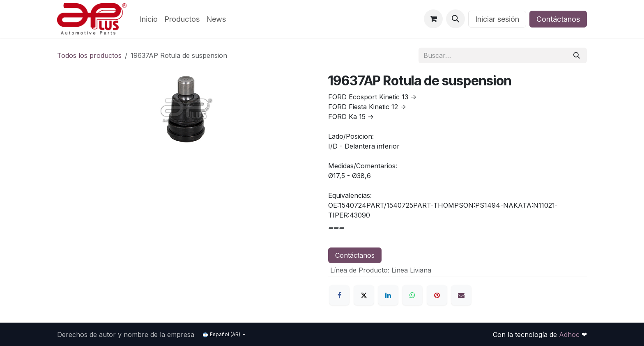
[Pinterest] (437, 295)
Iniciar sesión (497, 19)
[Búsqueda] (577, 55)
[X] (364, 295)
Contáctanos (558, 19)
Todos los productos (89, 55)
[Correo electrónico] (461, 295)
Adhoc (570, 335)
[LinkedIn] (388, 295)
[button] (455, 19)
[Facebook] (339, 295)
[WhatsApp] (412, 295)
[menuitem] (149, 19)
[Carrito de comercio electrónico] (433, 19)
